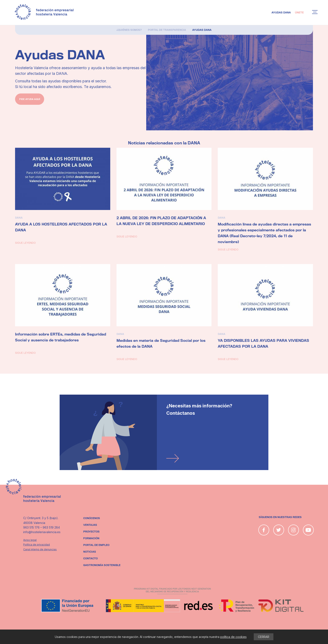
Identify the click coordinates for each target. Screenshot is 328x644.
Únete (299, 13)
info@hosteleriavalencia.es (42, 532)
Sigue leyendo (25, 243)
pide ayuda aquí (30, 99)
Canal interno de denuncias (40, 549)
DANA (19, 218)
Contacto (90, 558)
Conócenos (92, 518)
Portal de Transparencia (167, 30)
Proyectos (91, 532)
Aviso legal (30, 540)
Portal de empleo (96, 545)
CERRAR (264, 637)
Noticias (90, 552)
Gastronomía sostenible (102, 565)
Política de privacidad (37, 545)
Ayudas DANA (281, 13)
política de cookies (233, 637)
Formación (91, 538)
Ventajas (90, 525)
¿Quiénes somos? (129, 30)
